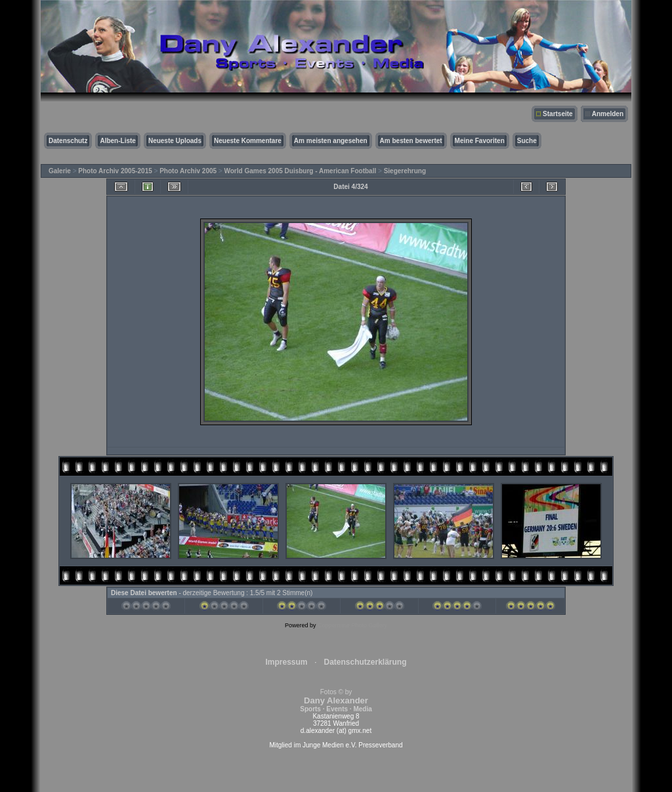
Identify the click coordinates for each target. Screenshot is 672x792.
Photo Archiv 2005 (188, 171)
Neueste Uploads (175, 141)
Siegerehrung (405, 171)
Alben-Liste (117, 141)
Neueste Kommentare (248, 141)
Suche (527, 141)
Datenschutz (68, 141)
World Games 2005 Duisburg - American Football (301, 171)
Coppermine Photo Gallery (352, 625)
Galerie (60, 171)
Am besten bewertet (411, 141)
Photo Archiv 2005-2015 (115, 171)
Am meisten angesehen (331, 141)
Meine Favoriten (480, 141)
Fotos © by (336, 700)
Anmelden (608, 114)
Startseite (558, 114)
